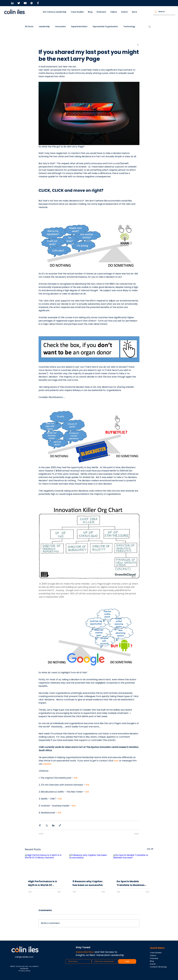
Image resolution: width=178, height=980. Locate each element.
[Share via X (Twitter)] (47, 825)
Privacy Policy (25, 971)
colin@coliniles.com (24, 957)
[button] (77, 12)
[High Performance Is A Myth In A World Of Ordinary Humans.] (45, 865)
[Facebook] (38, 3)
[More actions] (138, 45)
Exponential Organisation (105, 27)
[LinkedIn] (12, 3)
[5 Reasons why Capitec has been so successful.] (89, 865)
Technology (129, 27)
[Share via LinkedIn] (53, 825)
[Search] (164, 12)
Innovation (61, 27)
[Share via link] (60, 825)
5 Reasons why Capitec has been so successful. (88, 883)
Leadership (44, 27)
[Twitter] (19, 3)
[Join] (127, 961)
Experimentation (79, 27)
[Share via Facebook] (40, 825)
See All (150, 849)
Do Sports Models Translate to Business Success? (131, 883)
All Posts (29, 27)
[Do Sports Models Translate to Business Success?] (133, 865)
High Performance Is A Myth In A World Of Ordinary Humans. (43, 883)
